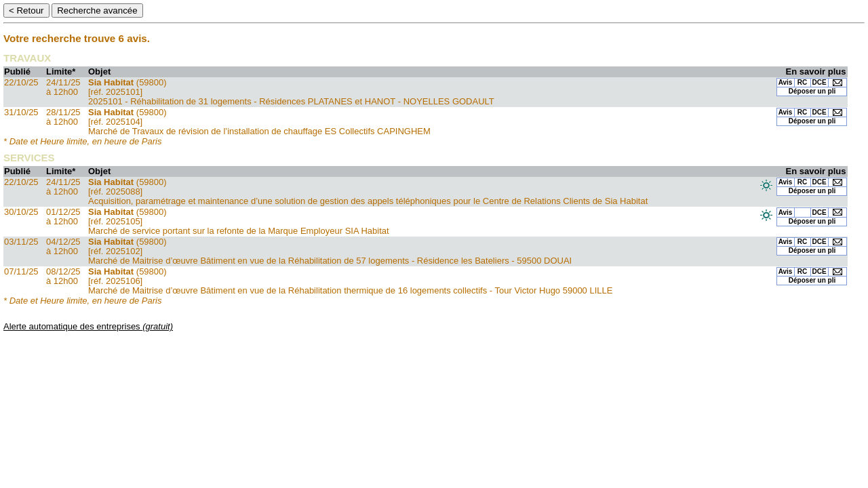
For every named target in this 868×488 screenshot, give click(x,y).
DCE (820, 82)
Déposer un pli (812, 91)
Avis (786, 82)
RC (802, 82)
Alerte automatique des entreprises (88, 326)
